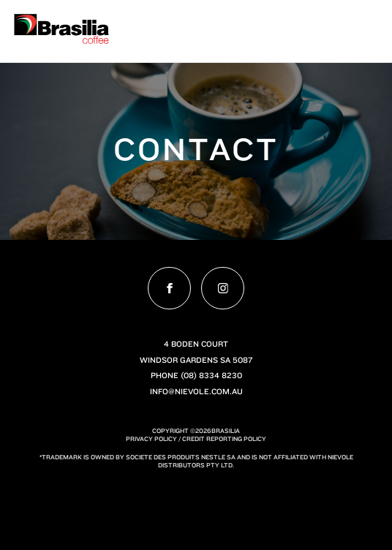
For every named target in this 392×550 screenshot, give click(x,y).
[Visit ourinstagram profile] (222, 288)
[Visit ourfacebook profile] (169, 288)
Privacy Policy (151, 439)
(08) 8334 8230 (211, 375)
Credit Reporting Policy (224, 439)
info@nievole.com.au (196, 391)
